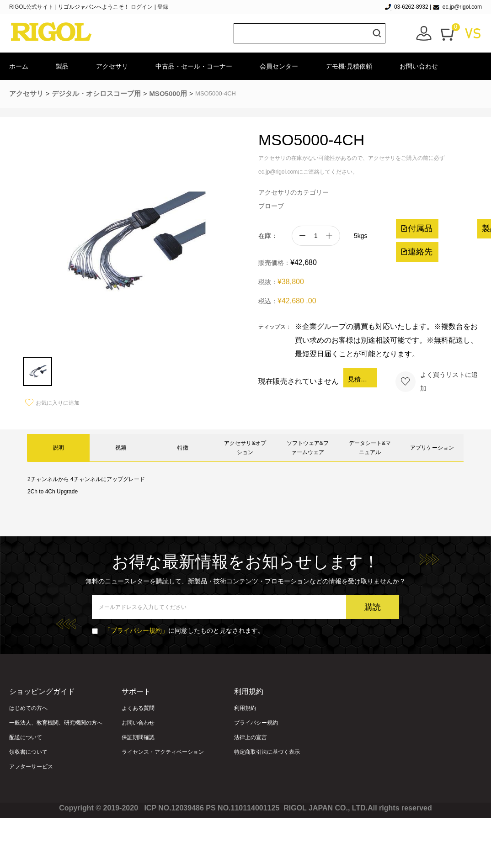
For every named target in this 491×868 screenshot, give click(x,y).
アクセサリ (112, 66)
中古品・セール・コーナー (194, 66)
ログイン (142, 7)
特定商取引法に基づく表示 (267, 752)
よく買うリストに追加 (436, 381)
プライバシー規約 (256, 723)
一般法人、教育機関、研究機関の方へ (56, 723)
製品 (62, 66)
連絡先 (416, 252)
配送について (26, 737)
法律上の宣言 (251, 737)
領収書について (28, 752)
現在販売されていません (299, 381)
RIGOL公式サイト (32, 7)
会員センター (279, 66)
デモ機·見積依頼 (349, 66)
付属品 (416, 228)
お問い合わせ (419, 66)
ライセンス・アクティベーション (163, 752)
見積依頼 (361, 379)
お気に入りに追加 (52, 403)
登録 (163, 7)
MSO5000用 (168, 93)
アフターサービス (31, 767)
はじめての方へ (28, 708)
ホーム (19, 66)
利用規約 (245, 708)
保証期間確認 (138, 737)
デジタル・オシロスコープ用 (96, 93)
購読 (373, 607)
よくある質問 (138, 708)
